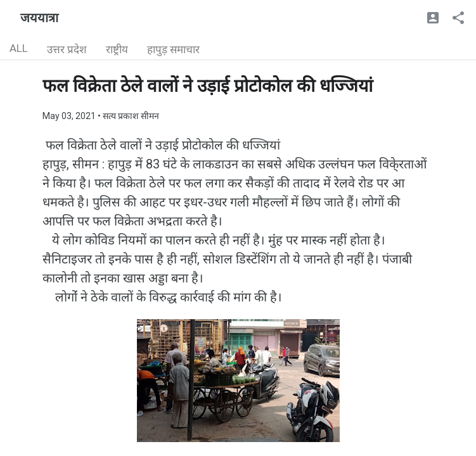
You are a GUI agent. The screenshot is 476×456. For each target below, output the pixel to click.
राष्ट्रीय (117, 49)
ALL (19, 48)
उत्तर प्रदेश (67, 49)
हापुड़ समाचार (173, 49)
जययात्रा (39, 18)
